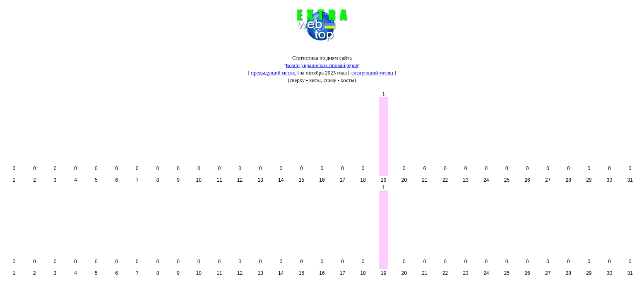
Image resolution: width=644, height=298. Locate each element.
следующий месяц (372, 73)
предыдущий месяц (273, 73)
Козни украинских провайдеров (322, 65)
